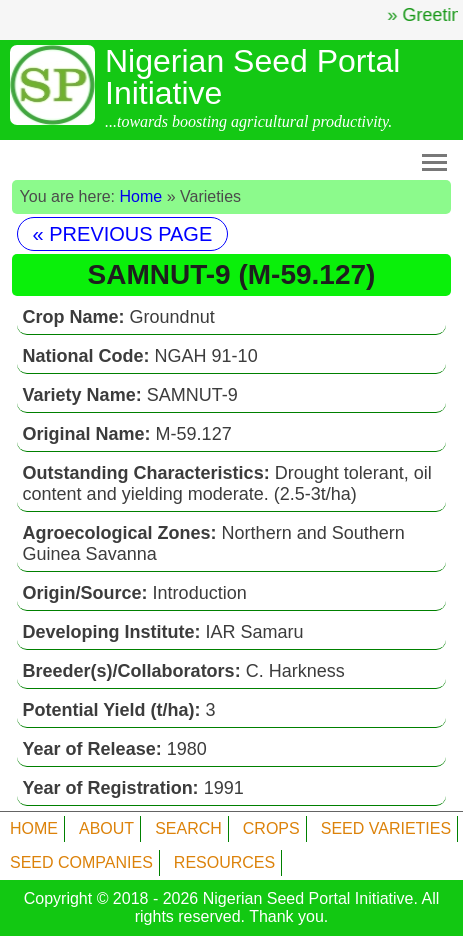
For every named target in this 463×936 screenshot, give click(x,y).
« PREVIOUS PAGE (123, 234)
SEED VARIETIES (386, 828)
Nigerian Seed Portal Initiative (308, 898)
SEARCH (188, 828)
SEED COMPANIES (81, 862)
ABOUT (106, 828)
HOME (34, 828)
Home (141, 196)
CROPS (271, 828)
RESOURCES (224, 862)
